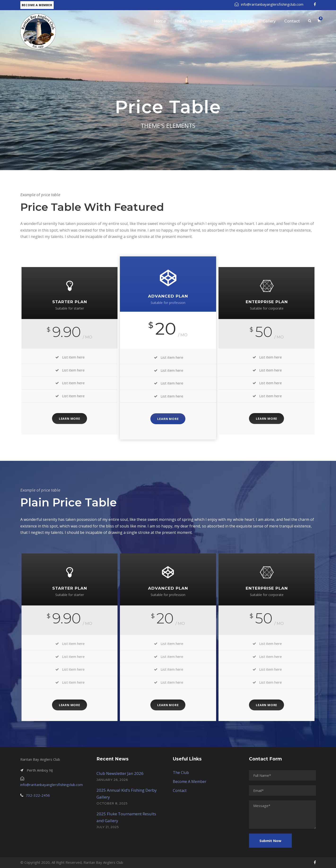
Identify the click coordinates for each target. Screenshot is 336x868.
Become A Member (190, 782)
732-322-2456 (38, 795)
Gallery (269, 21)
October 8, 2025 (112, 803)
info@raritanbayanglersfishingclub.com (269, 4)
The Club (183, 21)
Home (160, 21)
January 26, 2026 (112, 780)
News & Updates (238, 21)
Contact (292, 21)
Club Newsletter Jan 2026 (120, 773)
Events (207, 21)
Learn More (70, 419)
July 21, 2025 (108, 827)
